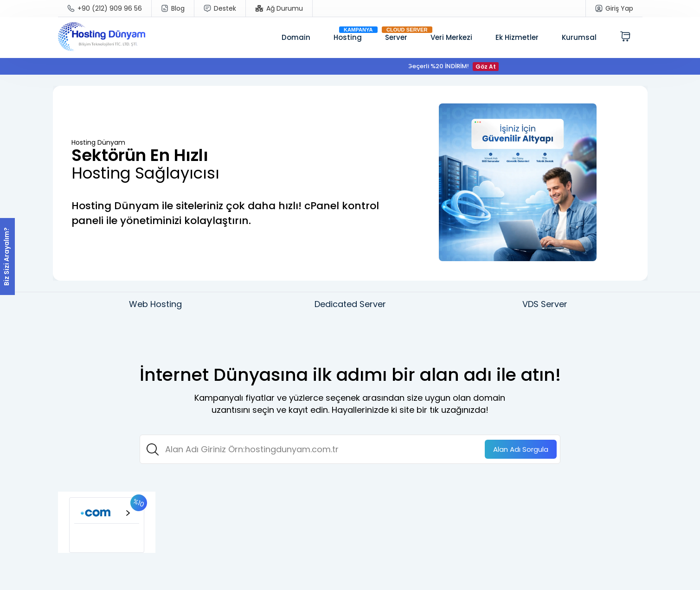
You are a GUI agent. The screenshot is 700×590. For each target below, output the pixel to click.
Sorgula (521, 449)
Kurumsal (579, 37)
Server (396, 37)
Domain (296, 37)
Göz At (489, 67)
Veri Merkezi (451, 37)
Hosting (348, 37)
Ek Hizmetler (517, 37)
